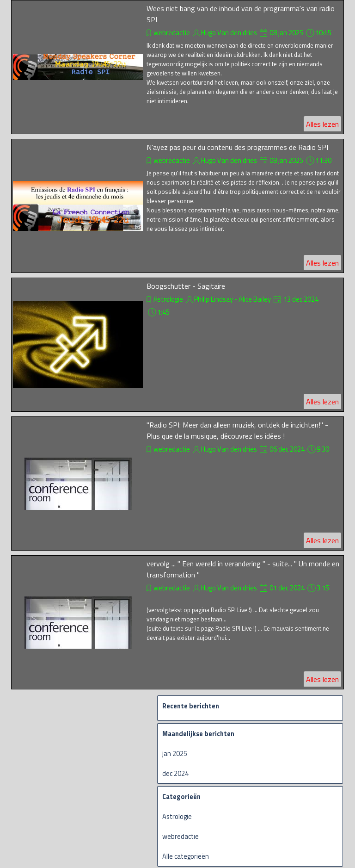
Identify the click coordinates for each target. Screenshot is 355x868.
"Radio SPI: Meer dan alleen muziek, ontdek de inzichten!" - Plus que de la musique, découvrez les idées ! (237, 430)
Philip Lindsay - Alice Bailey (233, 299)
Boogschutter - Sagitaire (186, 286)
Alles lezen (322, 124)
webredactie (172, 33)
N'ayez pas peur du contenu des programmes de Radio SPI (237, 147)
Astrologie (168, 299)
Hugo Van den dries (229, 33)
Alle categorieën (186, 856)
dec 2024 (175, 773)
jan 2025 (175, 753)
